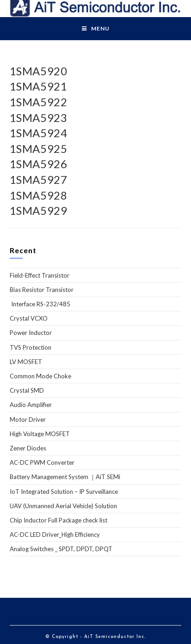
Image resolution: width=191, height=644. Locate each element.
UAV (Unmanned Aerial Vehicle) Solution (63, 506)
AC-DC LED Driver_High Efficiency (55, 535)
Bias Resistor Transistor (42, 290)
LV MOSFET (26, 362)
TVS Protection (31, 347)
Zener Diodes (28, 448)
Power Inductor (31, 333)
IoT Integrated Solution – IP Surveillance (64, 492)
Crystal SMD (27, 390)
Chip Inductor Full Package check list (59, 520)
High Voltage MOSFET (40, 434)
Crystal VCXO (29, 318)
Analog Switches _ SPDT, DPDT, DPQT (61, 549)
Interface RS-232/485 (40, 304)
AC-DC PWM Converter (42, 462)
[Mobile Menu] (96, 29)
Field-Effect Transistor (40, 275)
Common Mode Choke (40, 376)
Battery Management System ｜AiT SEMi (65, 477)
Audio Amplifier (31, 405)
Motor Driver (28, 419)
